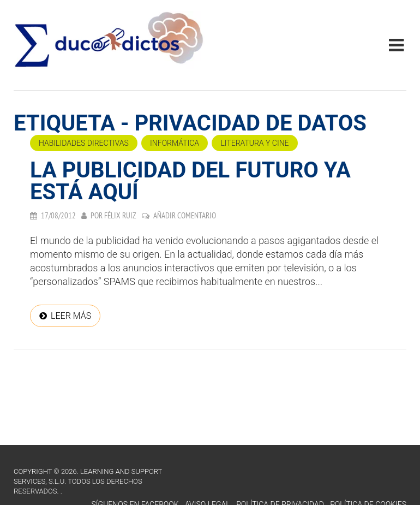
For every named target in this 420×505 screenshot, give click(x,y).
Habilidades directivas (84, 143)
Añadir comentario (185, 215)
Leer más (71, 316)
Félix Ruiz (120, 215)
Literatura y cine (254, 143)
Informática (175, 143)
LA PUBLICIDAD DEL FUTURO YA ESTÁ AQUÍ (190, 181)
